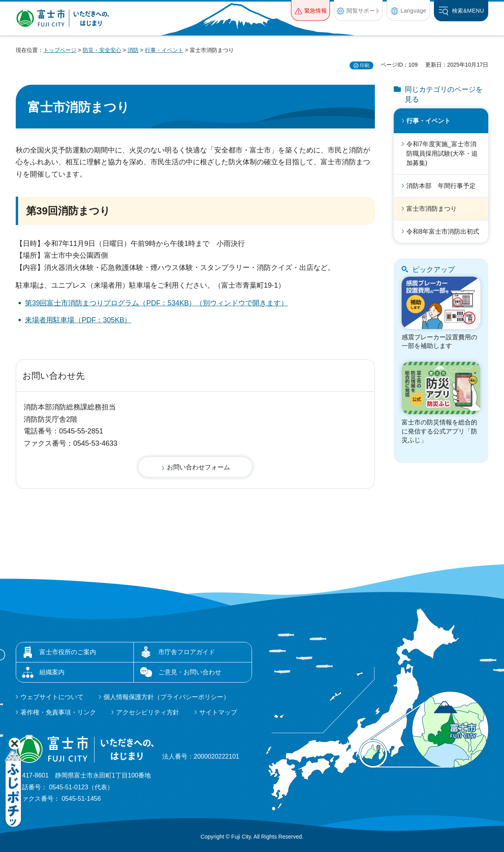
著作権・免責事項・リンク (58, 712)
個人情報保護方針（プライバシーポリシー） (167, 697)
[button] (310, 10)
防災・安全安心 (102, 50)
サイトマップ (218, 712)
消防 (133, 50)
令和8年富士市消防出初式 (443, 232)
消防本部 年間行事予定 (441, 186)
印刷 (365, 65)
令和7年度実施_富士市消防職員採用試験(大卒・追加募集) (442, 153)
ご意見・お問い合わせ (190, 672)
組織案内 (52, 672)
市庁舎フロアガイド (187, 652)
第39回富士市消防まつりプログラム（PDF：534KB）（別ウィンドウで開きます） (156, 303)
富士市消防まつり (432, 209)
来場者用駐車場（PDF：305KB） (78, 320)
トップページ (60, 50)
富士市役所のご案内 (68, 652)
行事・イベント (164, 50)
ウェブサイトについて (52, 697)
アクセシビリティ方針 (148, 712)
